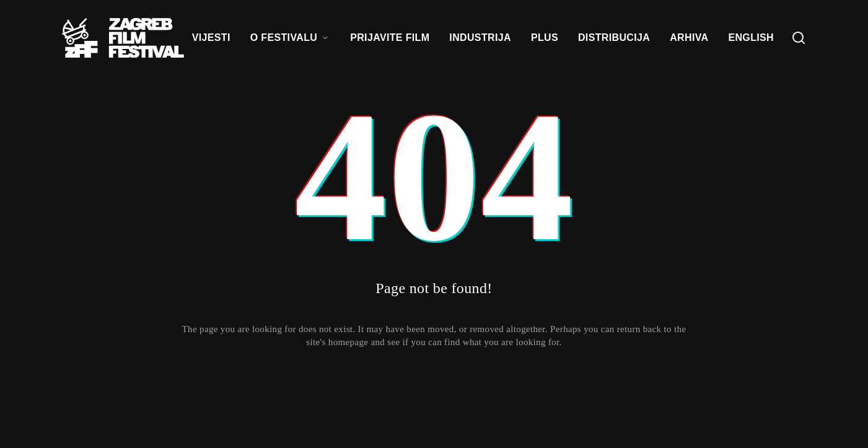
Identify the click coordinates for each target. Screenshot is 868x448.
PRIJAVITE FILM (390, 37)
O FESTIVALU (290, 37)
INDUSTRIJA (480, 37)
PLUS (545, 37)
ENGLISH (751, 37)
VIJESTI (211, 37)
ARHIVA (689, 37)
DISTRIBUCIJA (614, 37)
